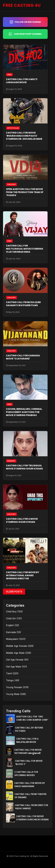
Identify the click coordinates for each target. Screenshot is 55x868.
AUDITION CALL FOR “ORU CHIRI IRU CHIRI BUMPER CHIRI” (32, 718)
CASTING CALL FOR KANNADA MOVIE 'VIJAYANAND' (23, 357)
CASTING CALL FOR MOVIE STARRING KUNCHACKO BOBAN (32, 818)
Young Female (14, 687)
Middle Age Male (15, 653)
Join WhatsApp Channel (25, 34)
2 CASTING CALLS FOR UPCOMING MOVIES (26, 774)
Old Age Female (15, 660)
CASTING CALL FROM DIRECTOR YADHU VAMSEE (31, 807)
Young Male (13, 694)
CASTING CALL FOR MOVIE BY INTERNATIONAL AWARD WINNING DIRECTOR (23, 575)
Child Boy (11, 611)
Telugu (10, 680)
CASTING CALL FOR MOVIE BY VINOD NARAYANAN (30, 785)
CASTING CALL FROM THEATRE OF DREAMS (31, 796)
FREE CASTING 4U (22, 5)
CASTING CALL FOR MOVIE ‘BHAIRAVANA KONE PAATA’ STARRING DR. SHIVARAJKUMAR (24, 136)
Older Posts (14, 592)
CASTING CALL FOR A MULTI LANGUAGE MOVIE (22, 81)
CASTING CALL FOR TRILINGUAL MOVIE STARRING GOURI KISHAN (24, 467)
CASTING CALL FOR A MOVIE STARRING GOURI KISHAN (22, 520)
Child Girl (11, 618)
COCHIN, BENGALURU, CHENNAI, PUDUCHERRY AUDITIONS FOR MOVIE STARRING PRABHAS (24, 412)
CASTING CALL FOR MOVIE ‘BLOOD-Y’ (29, 762)
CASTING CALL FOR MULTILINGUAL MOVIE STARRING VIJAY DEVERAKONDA (25, 249)
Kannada (11, 632)
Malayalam (12, 639)
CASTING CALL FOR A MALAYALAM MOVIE (27, 740)
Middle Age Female (16, 646)
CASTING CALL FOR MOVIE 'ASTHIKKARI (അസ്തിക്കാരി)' (28, 751)
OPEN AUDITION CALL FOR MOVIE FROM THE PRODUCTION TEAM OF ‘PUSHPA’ (25, 192)
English (10, 625)
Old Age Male (13, 667)
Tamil (9, 673)
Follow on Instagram (25, 22)
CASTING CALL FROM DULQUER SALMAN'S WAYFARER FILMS (23, 304)
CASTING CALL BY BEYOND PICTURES (29, 729)
